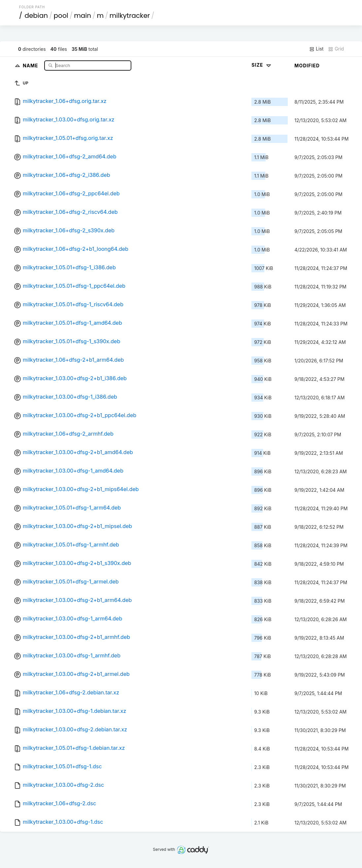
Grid (336, 49)
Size (262, 65)
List (316, 49)
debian (36, 16)
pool (61, 16)
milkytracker (130, 16)
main (82, 16)
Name (31, 65)
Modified (307, 66)
